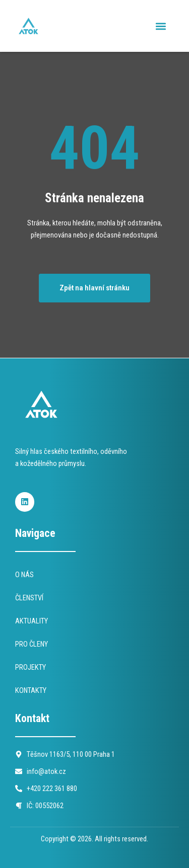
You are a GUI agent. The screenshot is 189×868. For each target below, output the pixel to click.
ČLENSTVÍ (29, 598)
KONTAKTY (31, 690)
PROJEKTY (30, 667)
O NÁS (24, 575)
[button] (161, 26)
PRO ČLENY (31, 644)
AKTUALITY (31, 621)
